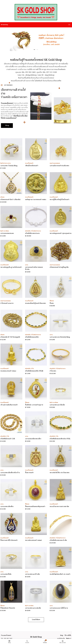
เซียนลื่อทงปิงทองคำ (32, 166)
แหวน (9, 163)
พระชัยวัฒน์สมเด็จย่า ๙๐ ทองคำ (60, 574)
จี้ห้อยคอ (52, 301)
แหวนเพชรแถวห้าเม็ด (32, 574)
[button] (34, 50)
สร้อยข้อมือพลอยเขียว (32, 337)
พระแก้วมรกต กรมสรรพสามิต (59, 507)
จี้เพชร (52, 303)
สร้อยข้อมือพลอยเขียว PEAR (34, 371)
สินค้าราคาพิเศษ (5, 231)
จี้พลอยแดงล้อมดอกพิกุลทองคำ (35, 507)
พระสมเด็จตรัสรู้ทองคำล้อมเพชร (36, 303)
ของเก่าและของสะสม (55, 163)
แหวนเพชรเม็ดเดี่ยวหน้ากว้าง (10, 473)
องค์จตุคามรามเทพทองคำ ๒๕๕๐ (36, 200)
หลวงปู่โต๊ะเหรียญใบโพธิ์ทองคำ (60, 200)
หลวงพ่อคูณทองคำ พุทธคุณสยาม (61, 233)
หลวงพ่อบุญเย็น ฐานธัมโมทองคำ (11, 267)
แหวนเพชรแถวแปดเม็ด (33, 608)
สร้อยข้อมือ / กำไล (29, 231)
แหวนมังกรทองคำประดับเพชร (59, 166)
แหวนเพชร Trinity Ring (9, 166)
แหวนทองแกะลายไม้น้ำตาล (59, 608)
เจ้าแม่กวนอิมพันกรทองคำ (9, 405)
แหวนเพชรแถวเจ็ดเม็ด (57, 405)
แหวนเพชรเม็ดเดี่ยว (7, 507)
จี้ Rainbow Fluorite (8, 608)
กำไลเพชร (53, 371)
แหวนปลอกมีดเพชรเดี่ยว (33, 439)
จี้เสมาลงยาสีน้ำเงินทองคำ (9, 540)
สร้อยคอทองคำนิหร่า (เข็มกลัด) (10, 200)
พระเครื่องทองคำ (29, 163)
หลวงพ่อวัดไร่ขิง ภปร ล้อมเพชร (60, 473)
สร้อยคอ (2, 197)
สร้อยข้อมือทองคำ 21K (8, 439)
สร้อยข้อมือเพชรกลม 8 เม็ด (58, 540)
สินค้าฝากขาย (4, 163)
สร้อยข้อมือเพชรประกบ (32, 233)
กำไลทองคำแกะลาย (7, 303)
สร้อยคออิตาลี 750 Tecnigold (10, 337)
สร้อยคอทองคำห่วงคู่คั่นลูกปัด (59, 267)
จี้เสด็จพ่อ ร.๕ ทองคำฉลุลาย (34, 405)
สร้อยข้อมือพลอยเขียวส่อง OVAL (60, 439)
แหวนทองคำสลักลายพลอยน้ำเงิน (34, 268)
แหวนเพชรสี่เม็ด (6, 574)
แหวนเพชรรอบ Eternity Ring (60, 337)
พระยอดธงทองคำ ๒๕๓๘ (8, 371)
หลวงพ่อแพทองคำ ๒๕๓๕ (33, 540)
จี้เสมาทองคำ (29, 473)
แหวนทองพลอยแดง (7, 233)
